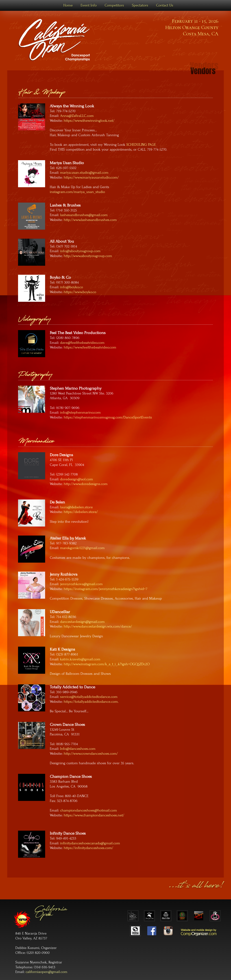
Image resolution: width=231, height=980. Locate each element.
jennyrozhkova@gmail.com (81, 584)
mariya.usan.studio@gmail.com (84, 173)
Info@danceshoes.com (78, 749)
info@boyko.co (72, 287)
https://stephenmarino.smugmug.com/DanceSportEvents (108, 417)
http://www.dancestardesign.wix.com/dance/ (98, 626)
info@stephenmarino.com (80, 412)
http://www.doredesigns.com (86, 484)
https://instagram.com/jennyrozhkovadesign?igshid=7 (105, 589)
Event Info (89, 5)
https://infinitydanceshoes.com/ (88, 848)
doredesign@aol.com (77, 479)
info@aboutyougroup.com (80, 251)
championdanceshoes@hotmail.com (89, 810)
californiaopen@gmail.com (46, 972)
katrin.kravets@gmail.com (80, 659)
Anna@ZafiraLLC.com (77, 116)
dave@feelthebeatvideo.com (82, 343)
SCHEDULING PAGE (141, 145)
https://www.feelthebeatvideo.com (90, 347)
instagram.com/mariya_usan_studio (77, 192)
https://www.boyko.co (80, 292)
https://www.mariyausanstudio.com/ (91, 177)
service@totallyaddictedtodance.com (89, 697)
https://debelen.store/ (81, 512)
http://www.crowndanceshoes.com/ (91, 754)
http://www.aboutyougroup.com (88, 256)
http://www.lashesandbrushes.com (90, 220)
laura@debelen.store (76, 507)
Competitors (114, 5)
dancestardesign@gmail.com (82, 622)
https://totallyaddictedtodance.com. (91, 702)
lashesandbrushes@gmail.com (84, 215)
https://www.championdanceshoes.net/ (94, 815)
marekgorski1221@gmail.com (82, 548)
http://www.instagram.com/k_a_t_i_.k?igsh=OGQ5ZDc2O (107, 664)
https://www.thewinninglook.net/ (89, 121)
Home (68, 5)
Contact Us (165, 5)
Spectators (140, 5)
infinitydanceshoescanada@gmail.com (90, 843)
